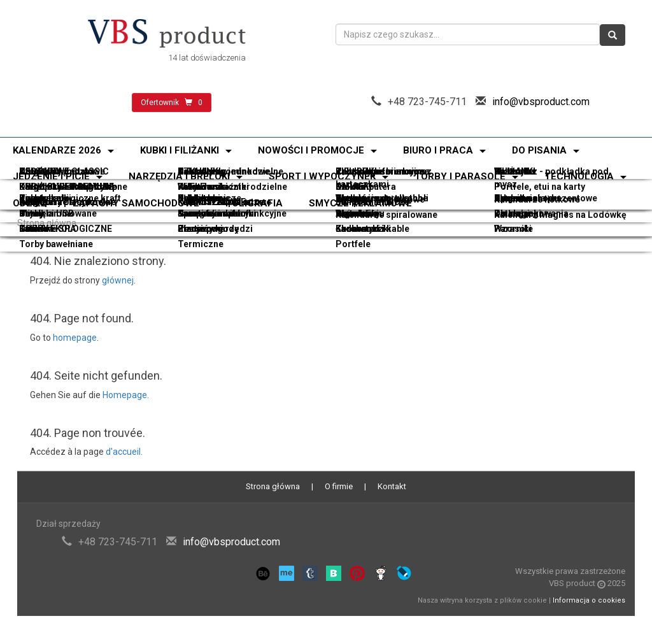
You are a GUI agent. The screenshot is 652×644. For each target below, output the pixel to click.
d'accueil (123, 452)
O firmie (339, 486)
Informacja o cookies (589, 600)
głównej (118, 280)
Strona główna (47, 223)
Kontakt (392, 486)
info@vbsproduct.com (541, 102)
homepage (75, 338)
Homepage (125, 395)
